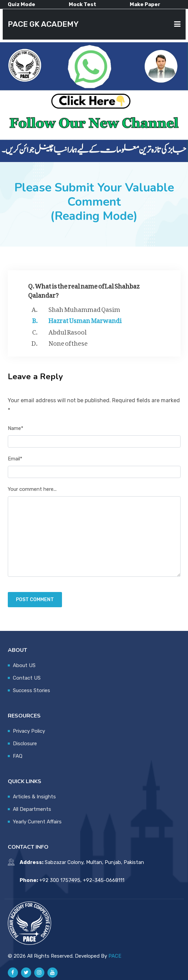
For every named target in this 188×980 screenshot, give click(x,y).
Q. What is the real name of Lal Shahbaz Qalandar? (84, 289)
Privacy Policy (29, 731)
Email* (15, 459)
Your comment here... (32, 489)
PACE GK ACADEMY (43, 24)
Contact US (27, 678)
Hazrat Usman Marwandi (85, 319)
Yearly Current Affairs (37, 822)
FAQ (18, 756)
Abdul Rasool (68, 331)
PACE (115, 956)
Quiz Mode (22, 4)
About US (24, 665)
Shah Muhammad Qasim (84, 308)
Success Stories (32, 690)
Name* (16, 428)
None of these (68, 342)
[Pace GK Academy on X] (26, 973)
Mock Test (82, 4)
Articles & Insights (34, 797)
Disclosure (25, 744)
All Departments (32, 809)
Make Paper (145, 4)
